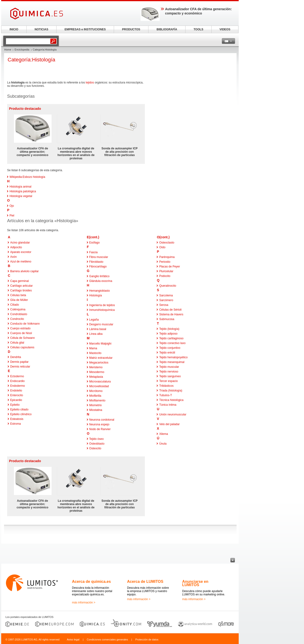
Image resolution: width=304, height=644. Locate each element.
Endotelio (16, 391)
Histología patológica (23, 191)
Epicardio (16, 400)
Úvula (163, 444)
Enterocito (17, 395)
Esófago (95, 243)
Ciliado (15, 305)
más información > (84, 603)
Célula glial (17, 343)
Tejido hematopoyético (173, 357)
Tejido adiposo (168, 334)
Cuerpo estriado (20, 328)
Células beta (18, 295)
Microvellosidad (99, 386)
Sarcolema (166, 295)
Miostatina (96, 410)
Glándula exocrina (101, 281)
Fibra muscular (99, 257)
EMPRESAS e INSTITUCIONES (85, 29)
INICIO (14, 29)
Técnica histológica (171, 400)
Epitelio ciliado (19, 409)
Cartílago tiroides (21, 290)
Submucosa (167, 319)
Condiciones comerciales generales (107, 639)
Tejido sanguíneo (170, 376)
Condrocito (17, 319)
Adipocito (16, 247)
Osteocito (95, 448)
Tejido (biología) (169, 329)
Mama (93, 348)
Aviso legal (73, 639)
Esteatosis (17, 419)
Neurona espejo (99, 424)
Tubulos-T (166, 395)
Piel (12, 216)
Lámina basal (98, 329)
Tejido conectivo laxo (172, 343)
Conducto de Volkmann (25, 324)
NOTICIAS (41, 29)
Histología (96, 295)
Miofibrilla (95, 396)
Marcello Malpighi (100, 344)
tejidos (90, 83)
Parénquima (167, 257)
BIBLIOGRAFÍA (167, 29)
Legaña (94, 320)
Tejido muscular (169, 367)
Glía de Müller (19, 300)
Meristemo (96, 367)
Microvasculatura (100, 382)
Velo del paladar (169, 424)
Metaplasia (96, 377)
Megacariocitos (99, 363)
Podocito (165, 276)
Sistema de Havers (171, 314)
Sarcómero (166, 300)
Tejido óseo (97, 439)
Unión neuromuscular (173, 414)
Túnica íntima (168, 405)
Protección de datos (147, 639)
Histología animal (20, 187)
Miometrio (96, 405)
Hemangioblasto (100, 291)
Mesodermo (97, 372)
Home (8, 50)
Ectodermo (17, 376)
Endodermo (18, 386)
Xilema (164, 434)
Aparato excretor (21, 252)
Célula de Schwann (22, 338)
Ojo (12, 206)
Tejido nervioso (169, 372)
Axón (13, 257)
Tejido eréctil (167, 353)
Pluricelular (166, 271)
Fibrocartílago (98, 267)
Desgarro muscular (101, 324)
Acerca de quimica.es (91, 582)
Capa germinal (19, 281)
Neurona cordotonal (102, 420)
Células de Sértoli (170, 310)
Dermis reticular (20, 367)
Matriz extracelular (101, 358)
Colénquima (18, 309)
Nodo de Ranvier (100, 429)
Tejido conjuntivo (170, 348)
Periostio (165, 262)
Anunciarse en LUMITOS (195, 583)
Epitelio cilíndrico (21, 414)
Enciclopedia (22, 50)
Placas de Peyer (169, 267)
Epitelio (15, 405)
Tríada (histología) (171, 391)
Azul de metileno (21, 262)
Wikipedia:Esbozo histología (27, 177)
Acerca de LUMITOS (145, 582)
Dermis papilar (19, 362)
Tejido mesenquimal (172, 362)
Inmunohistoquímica (102, 310)
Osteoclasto (167, 243)
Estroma (16, 424)
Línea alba (96, 334)
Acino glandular (20, 243)
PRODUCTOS (131, 29)
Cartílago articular (21, 286)
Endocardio (17, 381)
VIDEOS (225, 29)
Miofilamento (97, 400)
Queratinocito (168, 286)
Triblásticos (166, 386)
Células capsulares (22, 347)
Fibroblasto (96, 262)
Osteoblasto (97, 444)
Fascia (93, 252)
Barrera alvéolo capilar (24, 271)
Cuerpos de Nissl (21, 333)
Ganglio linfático (99, 276)
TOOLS (198, 29)
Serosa (164, 305)
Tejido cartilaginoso (171, 338)
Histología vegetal (21, 196)
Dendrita (16, 357)
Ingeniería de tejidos (102, 305)
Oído (162, 247)
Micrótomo (96, 391)
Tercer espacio (168, 381)
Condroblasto (19, 314)
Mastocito (95, 353)
